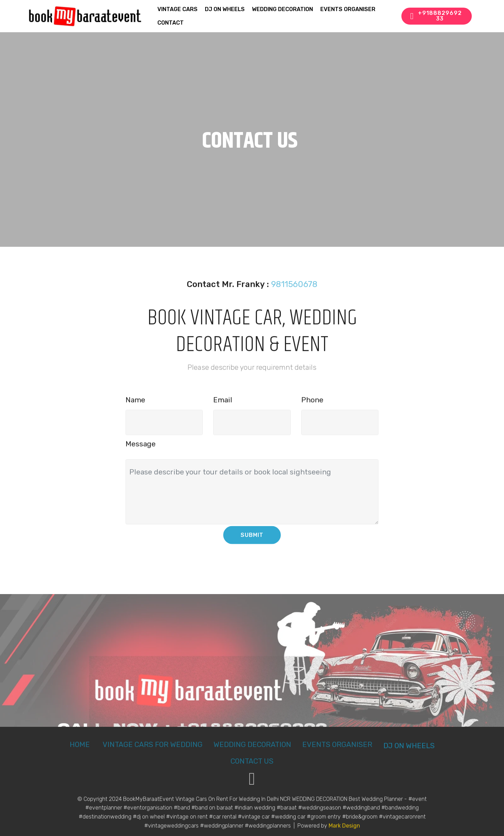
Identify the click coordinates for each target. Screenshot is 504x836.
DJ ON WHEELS (225, 9)
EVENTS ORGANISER (348, 9)
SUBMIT (252, 540)
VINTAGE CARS (177, 9)
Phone (312, 403)
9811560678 (294, 289)
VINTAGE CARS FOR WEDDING (153, 749)
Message (141, 447)
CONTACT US (252, 766)
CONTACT (171, 23)
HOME (81, 749)
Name (135, 403)
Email (223, 403)
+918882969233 (436, 16)
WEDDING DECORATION (283, 9)
